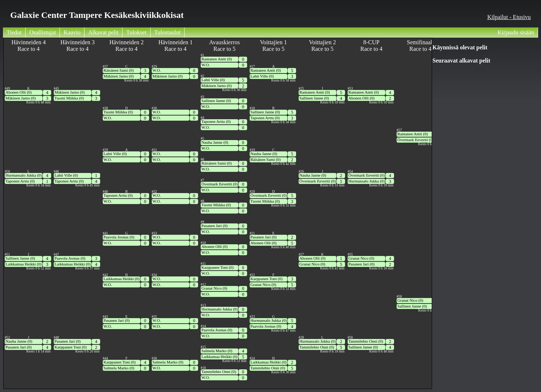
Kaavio (72, 32)
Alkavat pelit (103, 32)
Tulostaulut (167, 32)
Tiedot (14, 32)
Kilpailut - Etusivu (509, 17)
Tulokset (136, 32)
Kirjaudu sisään (516, 32)
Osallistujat (43, 32)
